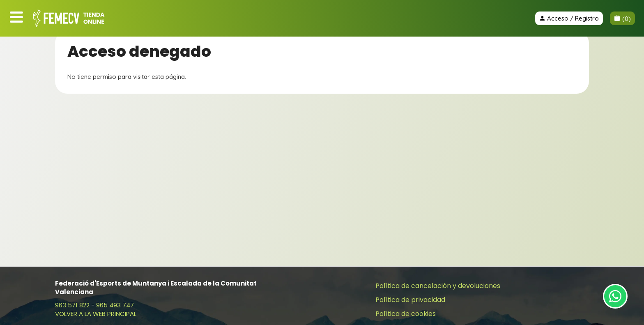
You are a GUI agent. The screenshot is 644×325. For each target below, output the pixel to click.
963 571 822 (72, 305)
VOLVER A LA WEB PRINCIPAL (96, 314)
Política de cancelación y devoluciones (438, 286)
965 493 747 (115, 305)
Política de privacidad (410, 300)
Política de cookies (406, 314)
